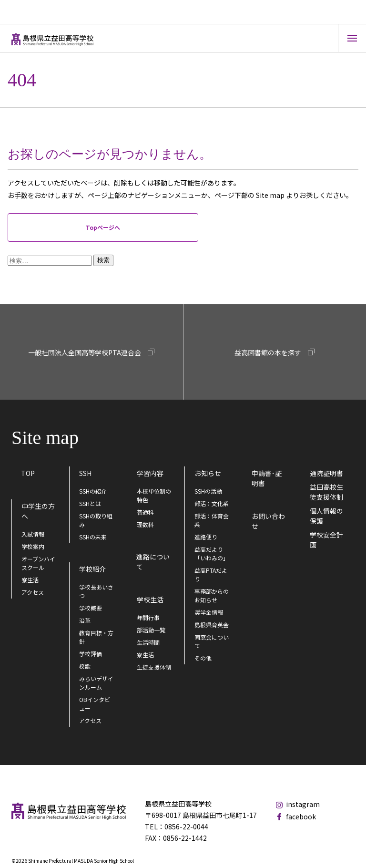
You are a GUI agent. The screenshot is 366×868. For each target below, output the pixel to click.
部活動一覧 (151, 630)
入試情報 (33, 534)
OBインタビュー (95, 704)
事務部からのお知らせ (212, 595)
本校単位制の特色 (154, 495)
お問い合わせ (268, 521)
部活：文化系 (212, 503)
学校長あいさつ (96, 591)
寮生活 (30, 580)
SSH (85, 473)
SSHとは (90, 503)
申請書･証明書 (267, 478)
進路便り (206, 537)
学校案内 (33, 546)
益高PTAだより (211, 574)
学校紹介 (92, 569)
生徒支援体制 (154, 667)
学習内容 (150, 473)
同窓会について (212, 641)
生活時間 (148, 642)
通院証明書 (326, 473)
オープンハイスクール (38, 563)
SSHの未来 (93, 537)
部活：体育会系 (212, 520)
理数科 (145, 524)
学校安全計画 (326, 540)
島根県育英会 (212, 625)
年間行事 (148, 617)
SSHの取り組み (96, 520)
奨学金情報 (209, 612)
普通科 (145, 512)
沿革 (85, 620)
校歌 (85, 666)
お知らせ (208, 473)
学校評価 (91, 654)
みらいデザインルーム (96, 683)
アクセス (33, 592)
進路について (153, 562)
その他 (203, 658)
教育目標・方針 (96, 637)
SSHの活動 (208, 491)
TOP (28, 473)
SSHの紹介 (93, 491)
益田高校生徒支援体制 (326, 492)
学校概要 (91, 608)
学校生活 (150, 599)
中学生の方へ (38, 511)
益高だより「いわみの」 (212, 553)
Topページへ (103, 227)
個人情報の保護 (326, 516)
